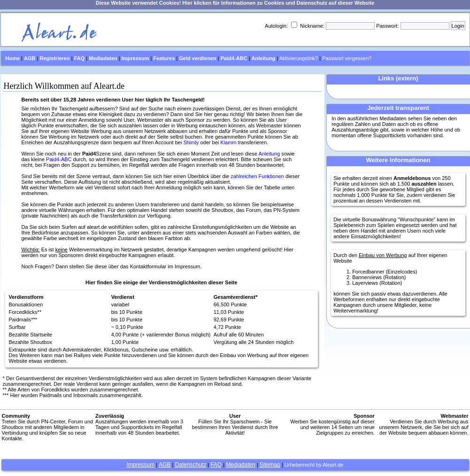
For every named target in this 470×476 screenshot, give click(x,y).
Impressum (141, 465)
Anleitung (269, 154)
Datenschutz (190, 465)
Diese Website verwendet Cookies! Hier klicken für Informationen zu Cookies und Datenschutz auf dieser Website (235, 3)
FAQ (216, 465)
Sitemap (270, 465)
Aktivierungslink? (299, 58)
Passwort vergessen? (347, 58)
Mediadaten (241, 465)
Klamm (228, 142)
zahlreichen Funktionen (257, 176)
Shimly (191, 142)
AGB (165, 465)
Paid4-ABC (59, 159)
